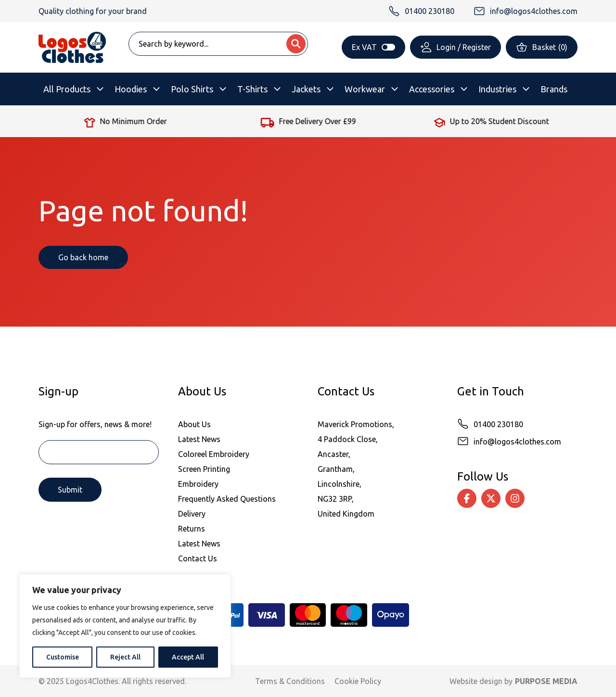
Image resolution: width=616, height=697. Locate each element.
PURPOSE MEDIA (546, 681)
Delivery (192, 514)
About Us (194, 424)
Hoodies (131, 89)
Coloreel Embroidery (214, 454)
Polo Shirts (192, 89)
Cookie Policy (358, 681)
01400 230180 (498, 424)
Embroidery (198, 484)
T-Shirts (252, 89)
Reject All (125, 657)
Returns (192, 529)
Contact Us (198, 558)
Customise (63, 657)
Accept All (188, 657)
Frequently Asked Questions (227, 499)
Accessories (432, 89)
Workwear (365, 89)
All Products (67, 89)
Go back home (83, 257)
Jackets (306, 89)
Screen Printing (204, 469)
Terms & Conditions (290, 681)
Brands (554, 89)
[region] (125, 626)
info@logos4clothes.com (517, 442)
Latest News (199, 439)
